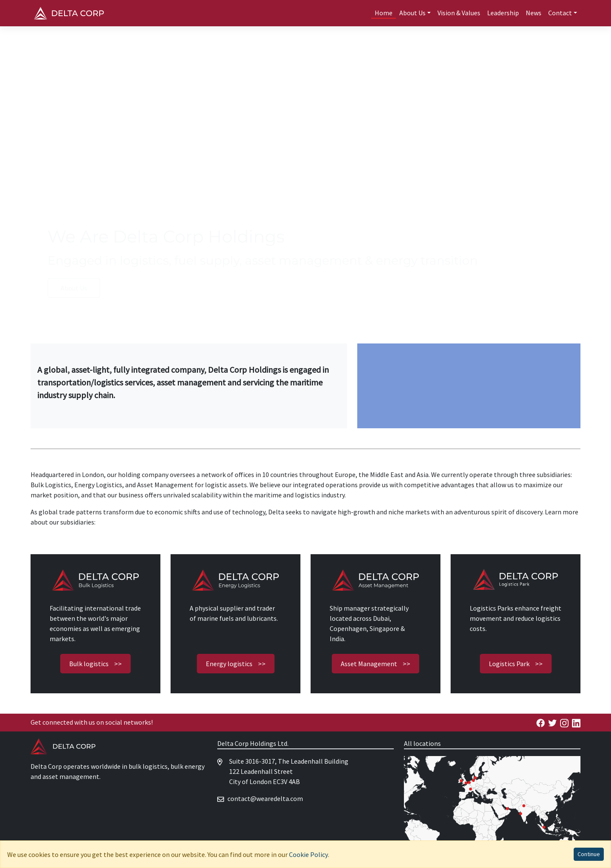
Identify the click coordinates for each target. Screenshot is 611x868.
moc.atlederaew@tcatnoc (265, 798)
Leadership (503, 13)
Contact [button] (560, 13)
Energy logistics (236, 664)
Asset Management (376, 664)
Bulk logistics (95, 664)
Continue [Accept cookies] (589, 854)
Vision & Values (459, 13)
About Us (74, 288)
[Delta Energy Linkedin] (576, 722)
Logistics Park (516, 664)
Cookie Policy (308, 854)
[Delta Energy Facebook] (541, 722)
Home (384, 13)
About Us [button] (412, 13)
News (534, 13)
